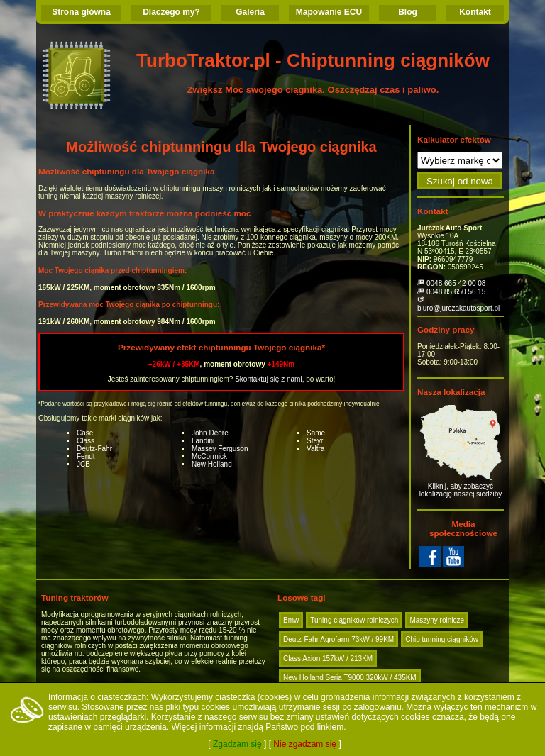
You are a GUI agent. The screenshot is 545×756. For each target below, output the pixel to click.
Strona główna (81, 12)
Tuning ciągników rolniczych (354, 620)
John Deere (210, 433)
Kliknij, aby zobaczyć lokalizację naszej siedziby (461, 452)
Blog (408, 12)
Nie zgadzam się (305, 744)
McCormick (209, 456)
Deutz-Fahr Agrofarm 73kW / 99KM (338, 639)
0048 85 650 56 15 (456, 292)
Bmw (291, 620)
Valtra (315, 449)
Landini (203, 441)
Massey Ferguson (220, 449)
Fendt (86, 456)
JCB (83, 464)
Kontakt (475, 12)
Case (85, 433)
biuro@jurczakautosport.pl (458, 308)
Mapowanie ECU (329, 12)
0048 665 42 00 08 (456, 283)
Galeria (250, 12)
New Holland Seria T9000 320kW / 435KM (350, 678)
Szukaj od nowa (460, 181)
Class (86, 441)
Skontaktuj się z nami (269, 379)
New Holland (212, 464)
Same (316, 433)
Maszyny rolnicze (437, 620)
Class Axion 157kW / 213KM (328, 658)
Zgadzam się (237, 744)
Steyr (315, 441)
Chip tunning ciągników (442, 639)
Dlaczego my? (171, 12)
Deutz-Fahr (94, 449)
